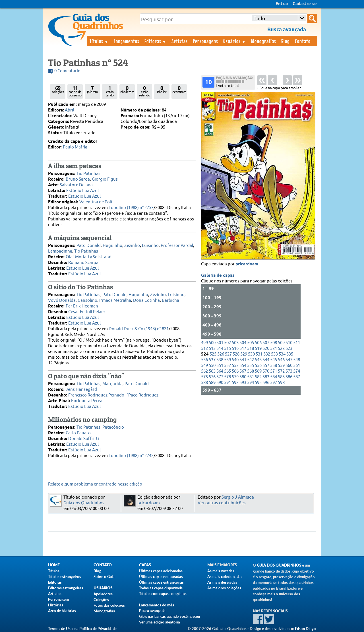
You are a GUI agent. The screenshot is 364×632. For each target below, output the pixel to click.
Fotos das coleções (109, 605)
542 (251, 360)
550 (212, 366)
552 (227, 366)
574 (297, 371)
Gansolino (87, 300)
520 (266, 349)
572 (281, 371)
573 (289, 371)
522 (281, 349)
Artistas (180, 41)
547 (289, 360)
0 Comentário (67, 71)
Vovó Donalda (62, 300)
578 (227, 377)
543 (258, 360)
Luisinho (150, 246)
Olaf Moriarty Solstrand (89, 257)
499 (204, 343)
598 (281, 383)
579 (235, 377)
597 (274, 383)
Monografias (264, 41)
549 (204, 366)
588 (204, 383)
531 (259, 354)
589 (212, 383)
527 (228, 354)
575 (204, 377)
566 (235, 371)
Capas (145, 565)
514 (220, 349)
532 (267, 354)
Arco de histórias (62, 611)
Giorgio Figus (105, 179)
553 (235, 366)
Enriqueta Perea (87, 401)
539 (227, 360)
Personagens (205, 41)
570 (266, 371)
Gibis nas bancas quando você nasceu (169, 616)
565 (227, 371)
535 (290, 354)
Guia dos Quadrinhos (84, 503)
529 (244, 354)
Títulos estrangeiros (65, 577)
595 (258, 383)
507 (266, 343)
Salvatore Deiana (76, 185)
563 (212, 371)
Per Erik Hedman (82, 306)
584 (274, 377)
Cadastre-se (305, 4)
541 (243, 360)
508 (274, 343)
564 (220, 371)
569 (258, 371)
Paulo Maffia (75, 147)
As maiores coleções (224, 588)
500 (212, 343)
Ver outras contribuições (222, 503)
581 (251, 377)
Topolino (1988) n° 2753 (131, 208)
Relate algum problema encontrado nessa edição (95, 484)
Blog (286, 41)
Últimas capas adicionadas (161, 571)
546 (281, 360)
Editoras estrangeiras (66, 588)
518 (251, 349)
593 (243, 383)
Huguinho (112, 246)
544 (266, 360)
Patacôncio (113, 427)
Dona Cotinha (146, 300)
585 (281, 377)
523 (289, 349)
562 (204, 371)
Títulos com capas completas (163, 594)
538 (220, 360)
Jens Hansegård (81, 390)
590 (220, 383)
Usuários (235, 41)
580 (243, 377)
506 (258, 343)
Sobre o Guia (104, 577)
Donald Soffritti (84, 439)
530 (251, 354)
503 (235, 343)
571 (274, 371)
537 (212, 360)
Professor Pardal (177, 246)
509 (281, 343)
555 (251, 366)
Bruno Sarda (78, 179)
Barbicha (170, 300)
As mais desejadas (222, 582)
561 (297, 366)
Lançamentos (127, 41)
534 (282, 354)
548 (297, 360)
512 (204, 349)
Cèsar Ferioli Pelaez (87, 312)
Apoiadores (103, 594)
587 (297, 377)
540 (235, 360)
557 (266, 366)
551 (220, 366)
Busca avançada (152, 611)
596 (266, 383)
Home (54, 565)
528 (236, 354)
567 (243, 371)
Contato (303, 41)
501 (220, 343)
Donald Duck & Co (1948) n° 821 (139, 329)
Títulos (99, 41)
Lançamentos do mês (157, 605)
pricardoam (247, 264)
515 (227, 349)
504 (243, 343)
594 (251, 383)
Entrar (282, 4)
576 (212, 377)
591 (227, 383)
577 (220, 377)
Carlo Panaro (78, 433)
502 (227, 343)
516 (235, 349)
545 (274, 360)
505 (251, 343)
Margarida (112, 384)
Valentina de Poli (96, 202)
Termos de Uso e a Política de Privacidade (82, 629)
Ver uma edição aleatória (160, 622)
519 (258, 349)
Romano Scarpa (83, 263)
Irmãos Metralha (115, 300)
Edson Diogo (305, 629)
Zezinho (132, 246)
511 (297, 343)
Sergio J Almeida (238, 497)
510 (289, 343)
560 (289, 366)
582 (258, 377)
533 (274, 354)
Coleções (101, 600)
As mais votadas (221, 571)
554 (243, 366)
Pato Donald (89, 246)
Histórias (56, 605)
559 (281, 366)
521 (274, 349)
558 (274, 366)
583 (266, 377)
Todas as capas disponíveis (161, 588)
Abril (70, 110)
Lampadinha (60, 251)
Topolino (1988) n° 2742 (131, 456)
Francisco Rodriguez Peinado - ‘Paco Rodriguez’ (114, 395)
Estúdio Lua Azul (82, 191)
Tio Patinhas (88, 174)
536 (204, 360)
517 (243, 349)
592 (235, 383)
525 (213, 354)
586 (289, 377)
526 (221, 354)
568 (251, 371)
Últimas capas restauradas (161, 577)
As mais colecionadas (225, 577)
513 (212, 349)
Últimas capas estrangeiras (161, 582)
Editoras (156, 41)
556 (258, 366)
